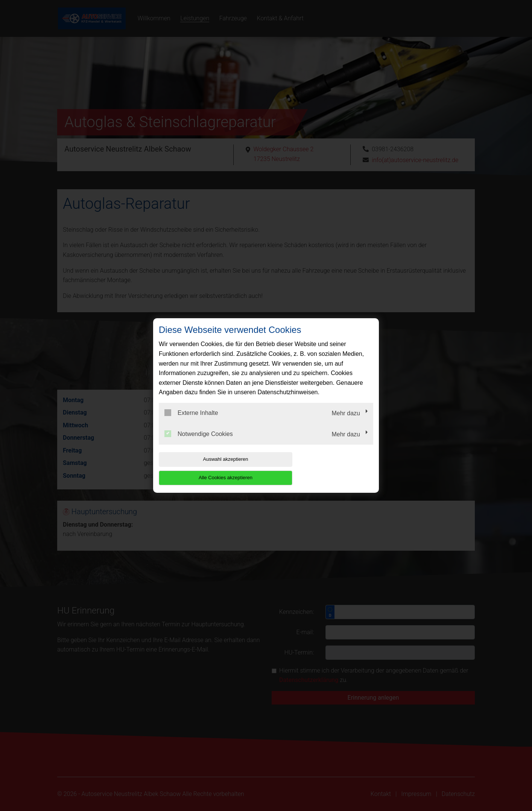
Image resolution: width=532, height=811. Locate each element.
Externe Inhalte (191, 422)
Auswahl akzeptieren (207, 469)
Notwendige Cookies (199, 443)
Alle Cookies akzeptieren (325, 469)
